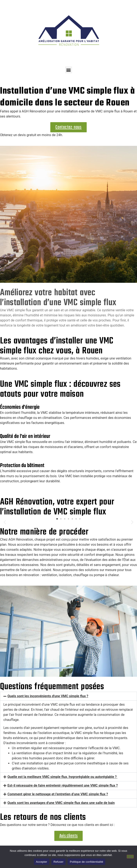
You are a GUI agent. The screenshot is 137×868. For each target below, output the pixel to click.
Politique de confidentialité (86, 862)
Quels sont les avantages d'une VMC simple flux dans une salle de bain (61, 803)
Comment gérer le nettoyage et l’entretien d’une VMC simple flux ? (58, 794)
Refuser (58, 862)
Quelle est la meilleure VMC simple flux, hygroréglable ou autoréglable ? (62, 777)
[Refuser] (130, 857)
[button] (69, 70)
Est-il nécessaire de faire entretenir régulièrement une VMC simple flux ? (63, 785)
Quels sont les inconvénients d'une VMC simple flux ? (48, 696)
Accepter (42, 862)
